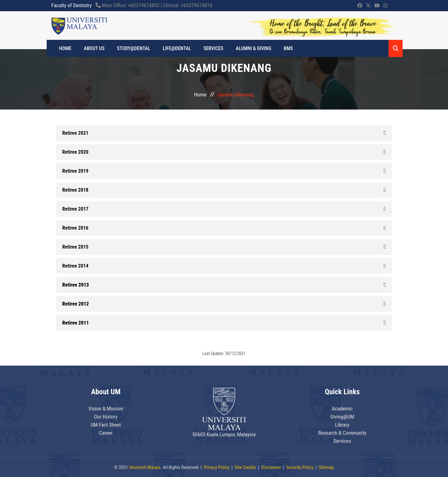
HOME (65, 48)
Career (106, 433)
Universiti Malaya (145, 467)
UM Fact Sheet (106, 425)
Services (213, 48)
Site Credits (245, 467)
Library (342, 425)
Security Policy (300, 467)
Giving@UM (342, 417)
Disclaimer (271, 467)
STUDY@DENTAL (134, 48)
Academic (342, 409)
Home (200, 95)
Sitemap (327, 467)
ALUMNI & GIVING (254, 48)
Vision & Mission (106, 409)
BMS (288, 48)
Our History (106, 417)
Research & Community (342, 433)
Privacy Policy (217, 467)
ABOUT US (94, 48)
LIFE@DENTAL (177, 48)
